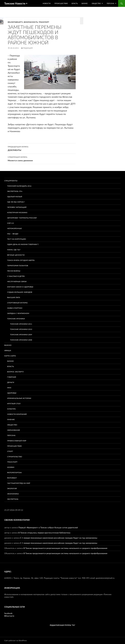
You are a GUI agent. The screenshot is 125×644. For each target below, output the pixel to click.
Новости (47, 3)
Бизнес (85, 3)
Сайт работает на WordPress (16, 640)
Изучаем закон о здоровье (20, 287)
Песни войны (14, 271)
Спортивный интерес (17, 303)
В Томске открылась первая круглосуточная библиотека (44, 533)
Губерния (12, 377)
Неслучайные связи (17, 281)
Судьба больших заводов (20, 292)
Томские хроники (16, 319)
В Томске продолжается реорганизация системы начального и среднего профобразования (65, 548)
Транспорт (44, 22)
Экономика (13, 494)
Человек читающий (17, 207)
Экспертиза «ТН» (15, 191)
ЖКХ (9, 388)
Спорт (10, 451)
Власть (75, 3)
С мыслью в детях (16, 276)
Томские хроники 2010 (21, 329)
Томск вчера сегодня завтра (21, 260)
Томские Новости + (16, 3)
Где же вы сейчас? (16, 202)
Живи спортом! (15, 308)
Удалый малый (15, 197)
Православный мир (17, 441)
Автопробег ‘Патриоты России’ (22, 218)
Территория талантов (18, 266)
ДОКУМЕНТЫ (42, 148)
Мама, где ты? (14, 250)
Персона (110, 3)
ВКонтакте (9, 616)
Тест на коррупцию (17, 239)
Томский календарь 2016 (19, 186)
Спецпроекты (11, 181)
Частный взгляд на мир (19, 483)
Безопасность (31, 22)
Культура (11, 409)
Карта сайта (10, 356)
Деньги (11, 382)
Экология (12, 488)
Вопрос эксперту (15, 372)
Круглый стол (14, 404)
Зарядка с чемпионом (18, 313)
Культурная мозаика (17, 212)
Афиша (8, 350)
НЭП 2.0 (10, 223)
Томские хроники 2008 (21, 340)
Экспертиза (13, 499)
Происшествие (61, 3)
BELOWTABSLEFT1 (15, 22)
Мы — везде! (13, 234)
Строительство (15, 457)
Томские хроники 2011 (21, 324)
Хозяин (11, 467)
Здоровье (12, 393)
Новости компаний (17, 414)
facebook (8, 613)
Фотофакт (12, 478)
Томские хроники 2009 (21, 335)
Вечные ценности (16, 255)
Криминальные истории (19, 398)
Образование (14, 430)
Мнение (11, 419)
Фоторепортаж (14, 473)
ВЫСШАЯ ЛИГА (14, 297)
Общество (96, 3)
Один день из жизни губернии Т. (23, 244)
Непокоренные (14, 228)
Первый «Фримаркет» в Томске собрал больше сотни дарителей (48, 527)
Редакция (28, 48)
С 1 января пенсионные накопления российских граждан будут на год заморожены (59, 538)
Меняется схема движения (42, 158)
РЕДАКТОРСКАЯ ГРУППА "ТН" (62, 625)
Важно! (8, 345)
